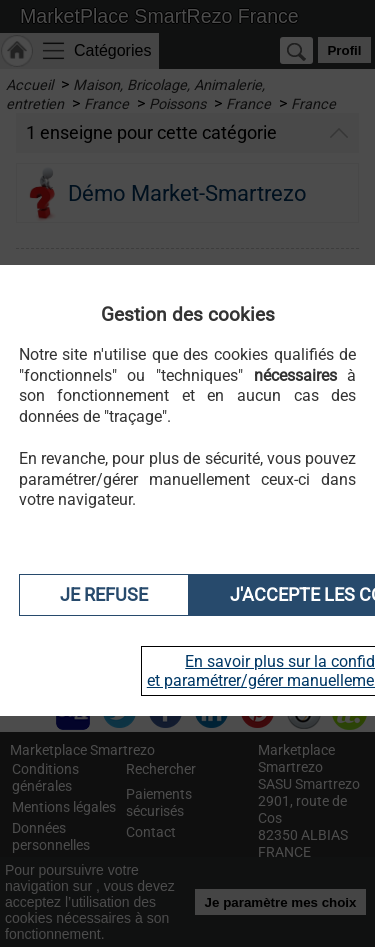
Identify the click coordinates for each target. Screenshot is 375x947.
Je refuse (104, 595)
